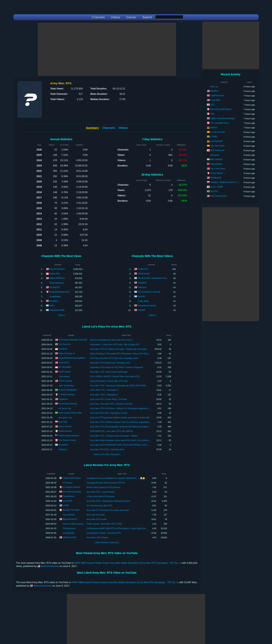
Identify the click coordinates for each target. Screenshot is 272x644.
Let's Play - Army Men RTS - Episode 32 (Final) (111, 404)
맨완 (212, 105)
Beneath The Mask (71, 510)
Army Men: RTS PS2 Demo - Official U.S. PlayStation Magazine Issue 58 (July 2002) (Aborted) (132, 408)
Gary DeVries (69, 515)
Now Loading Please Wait (70, 413)
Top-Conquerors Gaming (149, 292)
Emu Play (63, 422)
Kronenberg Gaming (147, 305)
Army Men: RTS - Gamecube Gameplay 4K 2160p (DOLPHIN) (118, 386)
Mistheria (63, 449)
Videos (123, 128)
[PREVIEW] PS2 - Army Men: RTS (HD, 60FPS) (111, 431)
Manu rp (214, 87)
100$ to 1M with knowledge (223, 118)
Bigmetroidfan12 (70, 519)
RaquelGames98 (57, 310)
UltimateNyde (216, 164)
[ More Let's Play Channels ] (107, 454)
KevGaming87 (217, 141)
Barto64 (141, 296)
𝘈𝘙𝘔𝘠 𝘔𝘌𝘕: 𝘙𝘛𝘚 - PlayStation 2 (104, 390)
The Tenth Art (65, 344)
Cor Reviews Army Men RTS (99, 506)
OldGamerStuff (69, 537)
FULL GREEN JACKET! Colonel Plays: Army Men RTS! (115, 376)
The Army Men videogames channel (154, 278)
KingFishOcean (217, 95)
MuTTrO (214, 191)
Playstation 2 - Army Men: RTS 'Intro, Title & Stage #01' (115, 344)
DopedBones (69, 496)
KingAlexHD (216, 178)
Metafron (214, 91)
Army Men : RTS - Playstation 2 (104, 395)
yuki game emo (65, 417)
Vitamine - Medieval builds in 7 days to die (229, 182)
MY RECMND (65, 367)
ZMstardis (215, 155)
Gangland (54, 301)
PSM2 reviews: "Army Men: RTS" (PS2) (104, 524)
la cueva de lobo (218, 132)
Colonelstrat (64, 376)
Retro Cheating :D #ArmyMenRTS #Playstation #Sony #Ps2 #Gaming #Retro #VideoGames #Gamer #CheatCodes (141, 354)
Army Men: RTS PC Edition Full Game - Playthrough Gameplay (118, 349)
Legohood (63, 399)
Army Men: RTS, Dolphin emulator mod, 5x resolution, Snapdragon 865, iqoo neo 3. (127, 422)
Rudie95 (141, 310)
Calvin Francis (65, 426)
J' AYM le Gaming (66, 394)
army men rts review (96, 515)
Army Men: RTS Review (97, 537)
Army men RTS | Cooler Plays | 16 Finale (108, 399)
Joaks (52, 305)
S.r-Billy (214, 137)
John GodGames (66, 386)
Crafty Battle (143, 301)
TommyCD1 (54, 287)
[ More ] (61, 315)
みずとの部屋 (217, 187)
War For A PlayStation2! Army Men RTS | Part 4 (111, 340)
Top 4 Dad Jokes (218, 169)
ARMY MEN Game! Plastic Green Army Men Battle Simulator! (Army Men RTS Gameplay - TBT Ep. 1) (128, 563)
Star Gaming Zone (219, 196)
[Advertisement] (107, 49)
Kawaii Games (65, 431)
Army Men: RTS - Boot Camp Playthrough (109, 372)
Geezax (214, 127)
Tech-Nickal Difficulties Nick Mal (73, 339)
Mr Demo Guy (65, 408)
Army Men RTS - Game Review (101, 492)
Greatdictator (55, 297)
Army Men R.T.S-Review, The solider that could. (108, 510)
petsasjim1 (63, 444)
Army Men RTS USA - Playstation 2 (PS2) (109, 413)
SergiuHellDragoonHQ (59, 292)
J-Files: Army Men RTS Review (100, 496)
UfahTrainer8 (144, 274)
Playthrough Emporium (69, 435)
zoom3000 (67, 501)
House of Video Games (73, 524)
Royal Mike (215, 100)
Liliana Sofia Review (72, 478)
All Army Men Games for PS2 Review (103, 487)
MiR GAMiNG (216, 159)
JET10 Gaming (65, 381)
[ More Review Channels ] (107, 542)
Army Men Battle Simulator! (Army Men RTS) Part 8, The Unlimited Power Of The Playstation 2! (133, 440)
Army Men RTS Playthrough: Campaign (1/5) (110, 363)
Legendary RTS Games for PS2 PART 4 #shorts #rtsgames (116, 367)
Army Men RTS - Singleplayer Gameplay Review (108, 501)
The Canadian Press (220, 123)
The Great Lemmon (67, 440)
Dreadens (63, 349)
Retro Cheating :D (67, 353)
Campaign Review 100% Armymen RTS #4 (106, 483)
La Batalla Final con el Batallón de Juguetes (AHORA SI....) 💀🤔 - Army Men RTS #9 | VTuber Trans (132, 478)
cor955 (66, 505)
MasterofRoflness (57, 278)
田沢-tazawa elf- (218, 150)
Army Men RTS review (97, 519)
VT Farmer (68, 483)
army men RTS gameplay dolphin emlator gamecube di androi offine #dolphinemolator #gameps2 (133, 417)
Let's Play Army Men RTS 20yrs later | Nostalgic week (114, 358)
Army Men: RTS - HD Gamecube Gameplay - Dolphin (114, 436)
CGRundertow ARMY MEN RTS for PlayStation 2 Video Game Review (118, 528)
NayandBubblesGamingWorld (72, 358)
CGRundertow (69, 528)
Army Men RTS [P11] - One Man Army (107, 449)
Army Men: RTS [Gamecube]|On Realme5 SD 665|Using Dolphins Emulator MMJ (126, 427)
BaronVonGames (57, 269)
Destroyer (142, 287)
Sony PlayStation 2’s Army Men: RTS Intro (109, 381)
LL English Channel (72, 487)
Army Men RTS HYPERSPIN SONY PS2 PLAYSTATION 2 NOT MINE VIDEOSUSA (127, 445)
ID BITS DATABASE (68, 390)
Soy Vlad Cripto (217, 146)
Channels (109, 128)
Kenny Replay (217, 173)
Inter (212, 114)
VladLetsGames (57, 283)
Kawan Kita (55, 274)
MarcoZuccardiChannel (221, 109)
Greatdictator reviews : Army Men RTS (104, 533)
